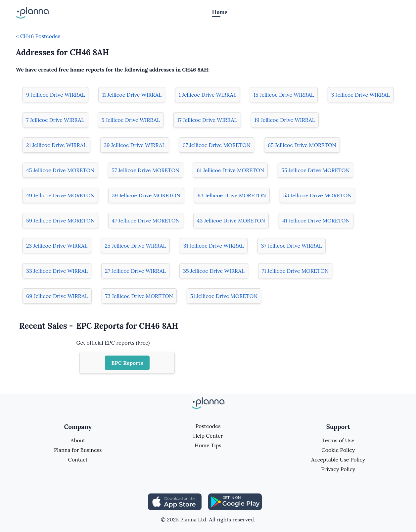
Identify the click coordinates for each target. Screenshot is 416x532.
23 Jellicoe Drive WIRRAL (57, 246)
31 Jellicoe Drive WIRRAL (214, 246)
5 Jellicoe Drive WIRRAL (131, 120)
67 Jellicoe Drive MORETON (217, 145)
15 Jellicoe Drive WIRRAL (284, 95)
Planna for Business (78, 450)
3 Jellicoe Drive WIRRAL (361, 95)
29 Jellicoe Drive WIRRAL (135, 145)
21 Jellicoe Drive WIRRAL (56, 145)
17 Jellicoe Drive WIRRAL (207, 120)
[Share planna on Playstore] (235, 501)
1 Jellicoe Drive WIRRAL (208, 95)
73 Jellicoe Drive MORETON (139, 296)
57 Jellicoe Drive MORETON (145, 170)
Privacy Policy (338, 469)
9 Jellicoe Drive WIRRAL (55, 95)
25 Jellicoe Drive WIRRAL (135, 246)
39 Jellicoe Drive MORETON (146, 195)
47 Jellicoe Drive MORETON (146, 220)
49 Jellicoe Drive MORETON (60, 195)
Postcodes (208, 426)
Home (220, 12)
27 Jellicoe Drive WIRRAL (135, 271)
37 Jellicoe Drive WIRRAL (292, 246)
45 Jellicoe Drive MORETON (60, 170)
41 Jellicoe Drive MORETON (316, 220)
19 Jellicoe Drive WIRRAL (285, 120)
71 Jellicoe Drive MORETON (295, 271)
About (78, 440)
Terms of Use (338, 440)
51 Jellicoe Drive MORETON (224, 296)
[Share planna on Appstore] (175, 501)
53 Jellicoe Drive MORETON (318, 195)
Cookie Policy (338, 450)
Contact (78, 459)
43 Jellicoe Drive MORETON (231, 220)
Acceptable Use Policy (338, 459)
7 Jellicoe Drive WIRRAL (55, 120)
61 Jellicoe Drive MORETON (230, 170)
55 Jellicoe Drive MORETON (315, 170)
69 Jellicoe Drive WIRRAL (57, 296)
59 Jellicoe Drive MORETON (60, 220)
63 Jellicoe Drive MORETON (232, 195)
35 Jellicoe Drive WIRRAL (214, 271)
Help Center (208, 436)
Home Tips (208, 445)
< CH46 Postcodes (38, 36)
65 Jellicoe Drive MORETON (302, 145)
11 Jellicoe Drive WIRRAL (132, 95)
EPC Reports (127, 363)
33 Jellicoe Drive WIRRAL (57, 271)
